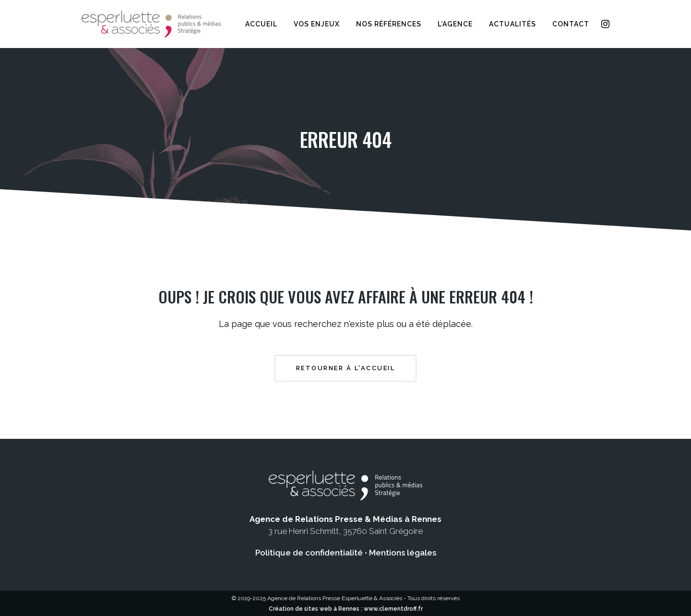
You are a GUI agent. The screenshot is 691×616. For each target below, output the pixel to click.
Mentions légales (403, 553)
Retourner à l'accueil (346, 368)
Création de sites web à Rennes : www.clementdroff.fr (346, 609)
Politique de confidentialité (309, 553)
